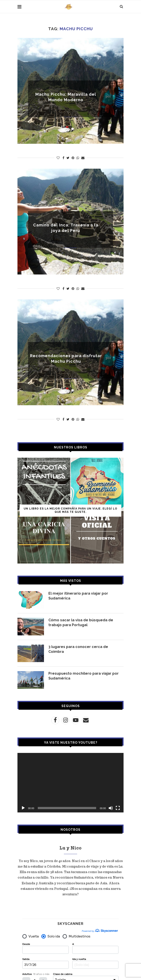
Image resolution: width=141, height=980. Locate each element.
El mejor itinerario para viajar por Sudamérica (78, 596)
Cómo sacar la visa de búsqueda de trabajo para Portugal (81, 623)
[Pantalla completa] (118, 808)
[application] (70, 783)
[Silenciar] (111, 808)
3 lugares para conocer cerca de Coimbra (78, 649)
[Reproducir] (23, 808)
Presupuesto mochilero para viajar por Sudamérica (84, 676)
